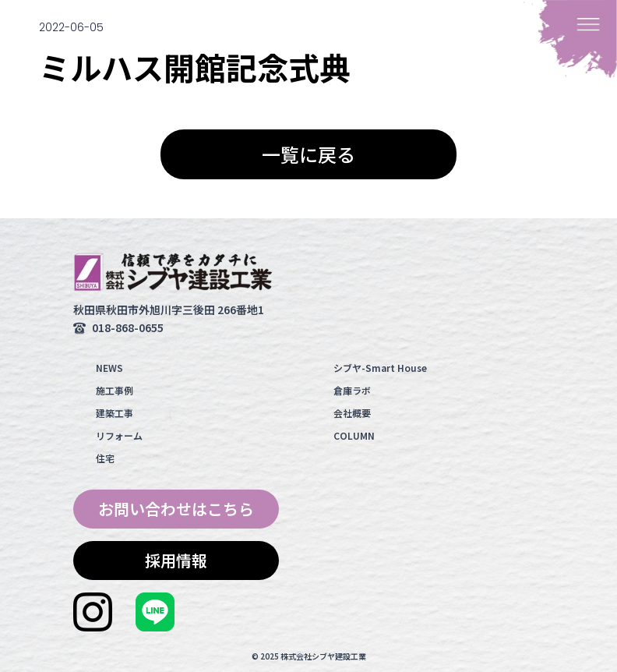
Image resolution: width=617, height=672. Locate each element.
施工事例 (115, 390)
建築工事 (115, 413)
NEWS (109, 368)
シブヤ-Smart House (380, 368)
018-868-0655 (128, 327)
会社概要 (352, 413)
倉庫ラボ (352, 390)
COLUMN (354, 435)
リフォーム (119, 435)
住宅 (105, 458)
